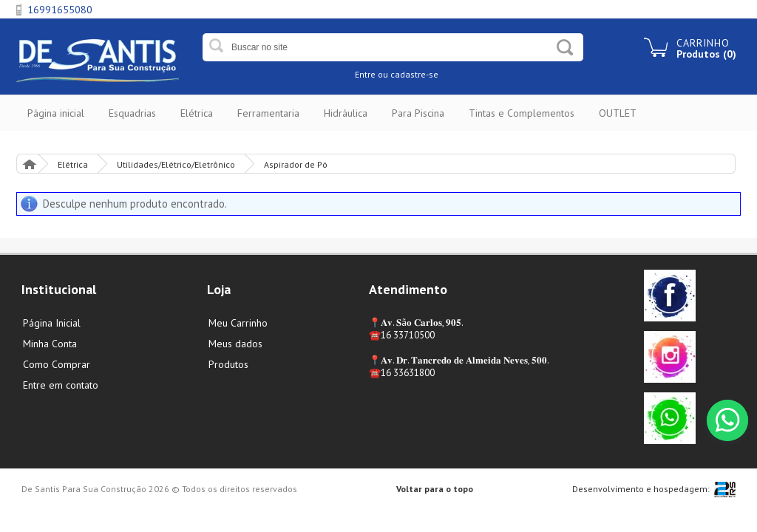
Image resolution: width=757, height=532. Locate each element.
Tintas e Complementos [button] (522, 113)
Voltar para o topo (435, 489)
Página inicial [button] (56, 113)
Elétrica (73, 164)
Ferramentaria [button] (268, 113)
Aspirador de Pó (296, 164)
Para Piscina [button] (418, 113)
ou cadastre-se (408, 74)
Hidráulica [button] (346, 113)
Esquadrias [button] (132, 113)
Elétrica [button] (197, 113)
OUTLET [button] (618, 113)
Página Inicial (29, 164)
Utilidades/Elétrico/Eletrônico (176, 164)
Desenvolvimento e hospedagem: (641, 489)
